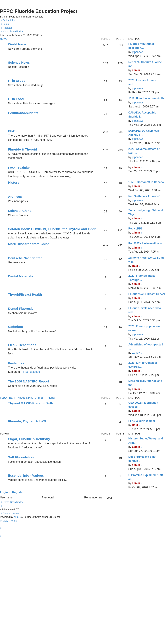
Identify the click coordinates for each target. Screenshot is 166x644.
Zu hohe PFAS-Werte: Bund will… (146, 260)
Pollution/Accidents (23, 113)
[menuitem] (4, 24)
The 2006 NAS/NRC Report (29, 381)
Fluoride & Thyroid (23, 149)
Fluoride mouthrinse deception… (141, 46)
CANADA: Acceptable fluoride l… (142, 115)
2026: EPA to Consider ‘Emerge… (143, 365)
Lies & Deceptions (22, 345)
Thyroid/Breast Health (25, 294)
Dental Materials (21, 276)
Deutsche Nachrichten (25, 258)
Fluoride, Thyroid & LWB (27, 421)
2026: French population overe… (144, 328)
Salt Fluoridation (21, 457)
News (4, 39)
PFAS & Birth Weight (142, 421)
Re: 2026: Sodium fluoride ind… (145, 64)
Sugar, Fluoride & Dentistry (29, 439)
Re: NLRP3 (135, 229)
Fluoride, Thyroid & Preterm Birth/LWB (27, 398)
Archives (15, 197)
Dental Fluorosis (21, 309)
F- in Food (16, 99)
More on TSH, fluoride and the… (145, 383)
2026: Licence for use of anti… (144, 82)
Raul (135, 266)
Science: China (20, 211)
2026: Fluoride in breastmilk (146, 98)
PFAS (12, 131)
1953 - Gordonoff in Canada (146, 182)
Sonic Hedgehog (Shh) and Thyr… (146, 212)
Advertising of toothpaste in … (146, 347)
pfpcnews (138, 52)
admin (136, 70)
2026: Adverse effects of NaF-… (144, 151)
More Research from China (29, 244)
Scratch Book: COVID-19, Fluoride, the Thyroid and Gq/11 (52, 229)
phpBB (17, 517)
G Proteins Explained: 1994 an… (146, 477)
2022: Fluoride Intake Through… (142, 278)
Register (18, 492)
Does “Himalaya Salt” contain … (142, 459)
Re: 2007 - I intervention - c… (147, 243)
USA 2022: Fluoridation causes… (143, 405)
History (14, 182)
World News (17, 44)
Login (4, 492)
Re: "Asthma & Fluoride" (144, 196)
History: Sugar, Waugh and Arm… (146, 441)
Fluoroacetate (31, 372)
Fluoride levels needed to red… (145, 310)
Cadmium (15, 327)
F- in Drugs (17, 81)
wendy (136, 353)
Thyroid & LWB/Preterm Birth (31, 403)
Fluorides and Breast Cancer (147, 294)
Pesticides (16, 363)
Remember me (95, 498)
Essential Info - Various (26, 475)
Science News (19, 62)
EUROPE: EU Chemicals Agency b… (144, 133)
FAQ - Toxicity (19, 168)
